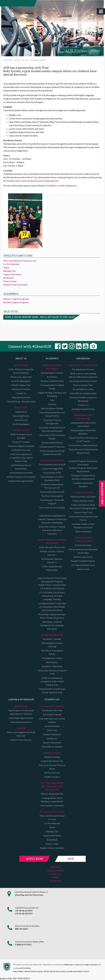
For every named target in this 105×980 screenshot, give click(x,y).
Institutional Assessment (21, 473)
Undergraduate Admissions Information (83, 424)
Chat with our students (52, 747)
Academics (52, 358)
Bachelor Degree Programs (16, 302)
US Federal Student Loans (83, 565)
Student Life (8, 60)
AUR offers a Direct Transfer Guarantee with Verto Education (52, 530)
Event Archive (21, 420)
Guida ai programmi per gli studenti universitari (52, 452)
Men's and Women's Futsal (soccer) (20, 261)
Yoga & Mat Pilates (12, 274)
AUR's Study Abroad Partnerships (52, 568)
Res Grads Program (52, 714)
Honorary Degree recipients (21, 446)
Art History (52, 377)
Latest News (21, 412)
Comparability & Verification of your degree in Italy (52, 691)
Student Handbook (52, 734)
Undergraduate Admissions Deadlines (83, 432)
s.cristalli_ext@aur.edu (66, 186)
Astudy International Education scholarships (83, 551)
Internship (21, 706)
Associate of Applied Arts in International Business (52, 429)
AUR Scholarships (83, 545)
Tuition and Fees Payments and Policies (83, 518)
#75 (33, 177)
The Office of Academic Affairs (52, 652)
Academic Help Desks (52, 666)
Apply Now (34, 859)
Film (52, 400)
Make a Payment (83, 531)
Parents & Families (55, 870)
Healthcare (52, 738)
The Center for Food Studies (52, 508)
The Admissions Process (83, 369)
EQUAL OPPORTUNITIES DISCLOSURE (51, 971)
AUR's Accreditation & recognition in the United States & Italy (21, 458)
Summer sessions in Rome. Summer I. (52, 553)
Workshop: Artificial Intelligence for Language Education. (52, 625)
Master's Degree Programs (16, 299)
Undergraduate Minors (52, 443)
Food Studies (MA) (52, 473)
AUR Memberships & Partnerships (21, 467)
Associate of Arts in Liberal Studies (52, 437)
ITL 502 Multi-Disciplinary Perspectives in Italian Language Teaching (52, 596)
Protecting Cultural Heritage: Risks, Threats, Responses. (52, 616)
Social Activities (52, 726)
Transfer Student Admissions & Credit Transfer (83, 439)
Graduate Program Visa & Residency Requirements (83, 477)
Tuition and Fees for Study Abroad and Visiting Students (83, 506)
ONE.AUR (55, 867)
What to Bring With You (52, 794)
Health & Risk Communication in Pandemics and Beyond (52, 587)
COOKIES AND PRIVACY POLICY (78, 971)
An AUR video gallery (21, 381)
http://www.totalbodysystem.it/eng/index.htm (37, 181)
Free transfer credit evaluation (83, 445)
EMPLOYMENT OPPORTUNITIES (25, 971)
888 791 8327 (21, 929)
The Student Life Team (52, 710)
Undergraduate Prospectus (52, 447)
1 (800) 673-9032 (23, 945)
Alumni (55, 877)
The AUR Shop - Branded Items (21, 401)
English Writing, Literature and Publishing (52, 394)
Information (21, 430)
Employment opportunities (21, 481)
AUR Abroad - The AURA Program (52, 502)
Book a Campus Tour (83, 385)
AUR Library (52, 662)
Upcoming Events (21, 416)
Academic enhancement (52, 484)
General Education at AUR (52, 492)
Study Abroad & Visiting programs (52, 541)
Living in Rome (52, 753)
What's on (21, 408)
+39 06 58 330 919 (24, 913)
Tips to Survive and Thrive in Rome (52, 767)
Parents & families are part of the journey (83, 399)
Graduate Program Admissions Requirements (83, 470)
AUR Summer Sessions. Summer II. (52, 561)
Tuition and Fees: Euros (83, 501)
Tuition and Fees (83, 492)
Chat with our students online (83, 393)
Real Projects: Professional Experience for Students (21, 712)
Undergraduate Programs (52, 367)
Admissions (83, 358)
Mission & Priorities (21, 389)
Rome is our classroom (21, 377)
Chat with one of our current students (52, 720)
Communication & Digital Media (52, 387)
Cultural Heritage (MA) (52, 469)
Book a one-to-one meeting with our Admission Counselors (83, 375)
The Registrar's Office (52, 658)
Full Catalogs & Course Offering (52, 645)
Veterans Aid (83, 569)
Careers (21, 728)
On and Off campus (52, 706)
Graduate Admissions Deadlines (83, 485)
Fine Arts (52, 404)
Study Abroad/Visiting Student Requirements (83, 451)
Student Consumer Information (21, 477)
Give (71, 859)
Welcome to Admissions (83, 365)
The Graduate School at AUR (52, 464)
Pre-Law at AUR (52, 488)
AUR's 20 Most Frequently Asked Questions (21, 371)
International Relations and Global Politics (52, 414)
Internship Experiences (21, 722)
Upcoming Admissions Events (83, 381)
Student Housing (52, 757)
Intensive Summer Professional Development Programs (52, 580)
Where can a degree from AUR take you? (21, 734)
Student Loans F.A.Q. (83, 557)
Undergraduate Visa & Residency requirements (52, 800)
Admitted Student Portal (83, 409)
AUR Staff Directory (21, 450)
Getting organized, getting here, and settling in (52, 786)
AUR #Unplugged (21, 424)
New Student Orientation (52, 805)
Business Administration (52, 381)
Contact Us (21, 393)
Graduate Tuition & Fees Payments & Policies (83, 526)
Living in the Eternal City (52, 761)
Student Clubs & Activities (16, 285)
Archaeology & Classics (52, 373)
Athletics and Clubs (21, 60)
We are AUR (21, 365)
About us (21, 358)
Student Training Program (83, 561)
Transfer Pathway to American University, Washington (52, 521)
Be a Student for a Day (83, 389)
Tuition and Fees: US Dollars (83, 497)
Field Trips (52, 730)
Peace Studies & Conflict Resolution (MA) (52, 478)
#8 (8, 177)
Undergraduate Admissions (83, 417)
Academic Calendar (52, 639)
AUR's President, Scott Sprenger (21, 436)
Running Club (10, 271)
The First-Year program (52, 496)
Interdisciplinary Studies (52, 408)
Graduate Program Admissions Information (83, 463)
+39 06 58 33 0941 (24, 911)
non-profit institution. (23, 968)
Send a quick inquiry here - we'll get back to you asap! (40, 317)
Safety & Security (52, 773)
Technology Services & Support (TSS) (52, 672)
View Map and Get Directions (29, 895)
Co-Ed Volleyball (11, 264)
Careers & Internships (21, 699)
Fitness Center (10, 281)
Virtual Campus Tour (21, 385)
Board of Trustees (21, 442)
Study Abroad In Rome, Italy (52, 547)
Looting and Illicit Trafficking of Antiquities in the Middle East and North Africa (52, 607)
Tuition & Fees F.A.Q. (83, 512)
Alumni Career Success (21, 740)
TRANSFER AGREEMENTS (52, 516)
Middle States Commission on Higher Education (81, 965)
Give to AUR (55, 881)
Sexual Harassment (52, 742)
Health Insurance (52, 777)
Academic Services (52, 635)
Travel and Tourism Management (52, 422)
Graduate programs (52, 460)
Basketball (8, 278)
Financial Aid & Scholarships (83, 539)
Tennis (6, 267)
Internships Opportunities (21, 718)
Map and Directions (21, 397)
